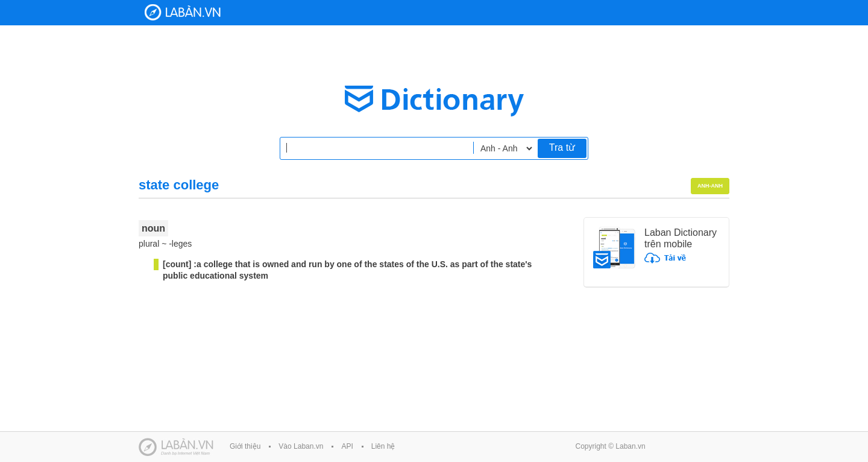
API (347, 446)
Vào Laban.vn (301, 446)
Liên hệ (383, 446)
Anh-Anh (710, 186)
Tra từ (562, 147)
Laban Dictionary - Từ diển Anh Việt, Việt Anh (183, 12)
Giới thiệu (245, 446)
